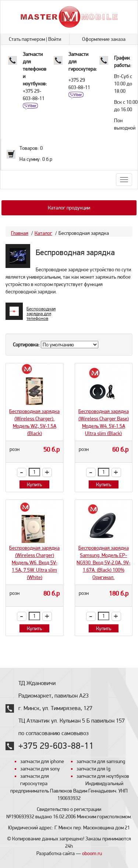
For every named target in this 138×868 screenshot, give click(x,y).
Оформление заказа (104, 39)
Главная (20, 233)
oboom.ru (92, 853)
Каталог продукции (69, 208)
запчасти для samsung (101, 761)
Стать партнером (27, 39)
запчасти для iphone (42, 761)
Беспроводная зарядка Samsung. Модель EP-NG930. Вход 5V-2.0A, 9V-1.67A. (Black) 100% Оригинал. (103, 562)
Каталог (43, 233)
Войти (55, 39)
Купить (34, 484)
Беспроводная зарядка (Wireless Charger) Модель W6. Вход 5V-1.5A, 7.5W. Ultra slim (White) (34, 562)
